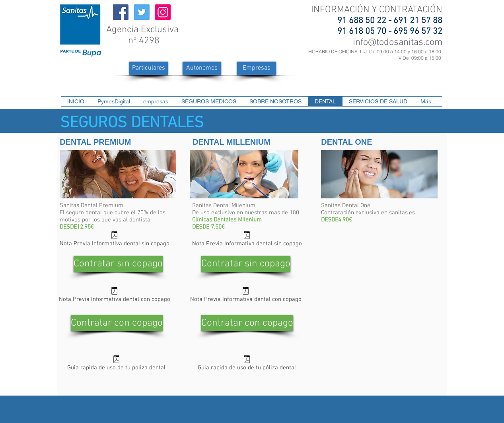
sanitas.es (402, 213)
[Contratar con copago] (117, 323)
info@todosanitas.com (398, 43)
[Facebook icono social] (121, 12)
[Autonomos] (202, 68)
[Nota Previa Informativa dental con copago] (114, 296)
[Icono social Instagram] (163, 12)
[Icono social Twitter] (142, 12)
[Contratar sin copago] (118, 264)
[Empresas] (257, 68)
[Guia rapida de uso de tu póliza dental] (116, 364)
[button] (209, 101)
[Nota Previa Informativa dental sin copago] (114, 240)
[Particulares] (149, 68)
